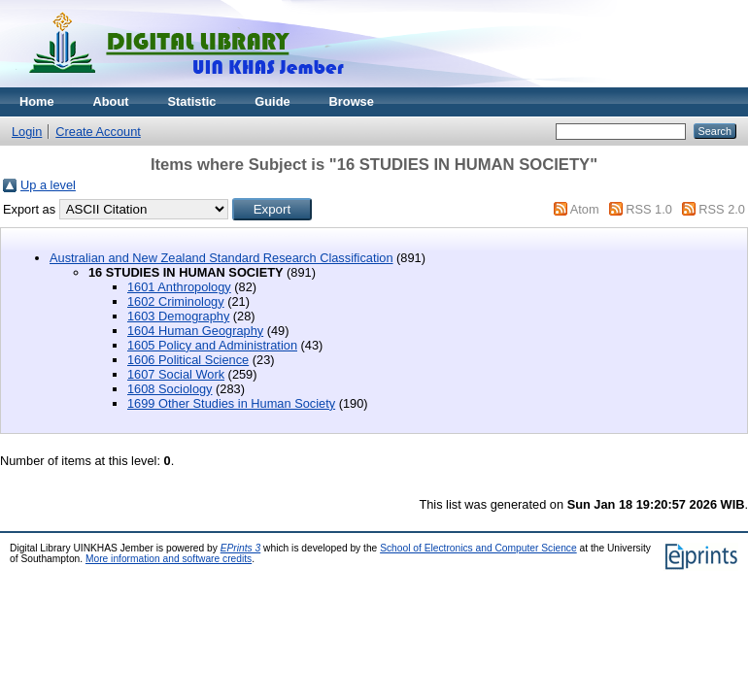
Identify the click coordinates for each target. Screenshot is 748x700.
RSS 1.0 (649, 209)
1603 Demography (178, 316)
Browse (352, 101)
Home (37, 101)
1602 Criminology (176, 301)
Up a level (48, 185)
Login (27, 132)
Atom (585, 209)
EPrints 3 (241, 548)
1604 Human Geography (195, 331)
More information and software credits (169, 559)
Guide (272, 101)
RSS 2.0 (722, 209)
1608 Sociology (170, 389)
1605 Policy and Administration (212, 345)
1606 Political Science (188, 360)
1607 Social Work (176, 374)
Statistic (192, 101)
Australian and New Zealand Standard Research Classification (221, 258)
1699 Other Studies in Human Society (231, 403)
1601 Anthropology (179, 287)
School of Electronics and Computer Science (478, 548)
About (111, 101)
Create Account (98, 132)
